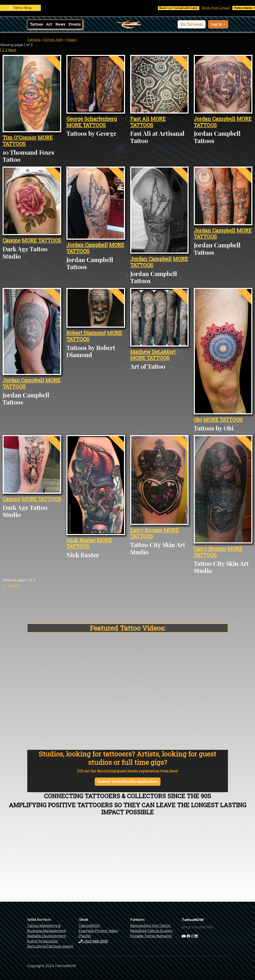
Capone (11, 240)
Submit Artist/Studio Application (128, 782)
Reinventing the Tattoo (150, 926)
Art (49, 24)
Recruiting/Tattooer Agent (50, 946)
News (60, 24)
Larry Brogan (146, 530)
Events (75, 24)
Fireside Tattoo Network (151, 936)
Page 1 (72, 40)
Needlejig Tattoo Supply (151, 931)
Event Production (43, 941)
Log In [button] (217, 24)
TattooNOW (89, 926)
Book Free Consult (223, 8)
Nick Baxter (81, 540)
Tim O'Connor (19, 137)
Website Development (47, 936)
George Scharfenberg (92, 119)
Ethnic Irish (53, 40)
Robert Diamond (86, 333)
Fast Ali (140, 119)
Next (12, 50)
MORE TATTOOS (86, 125)
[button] (192, 24)
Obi (198, 420)
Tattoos (36, 24)
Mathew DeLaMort (153, 352)
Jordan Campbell (215, 119)
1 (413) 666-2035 (93, 941)
